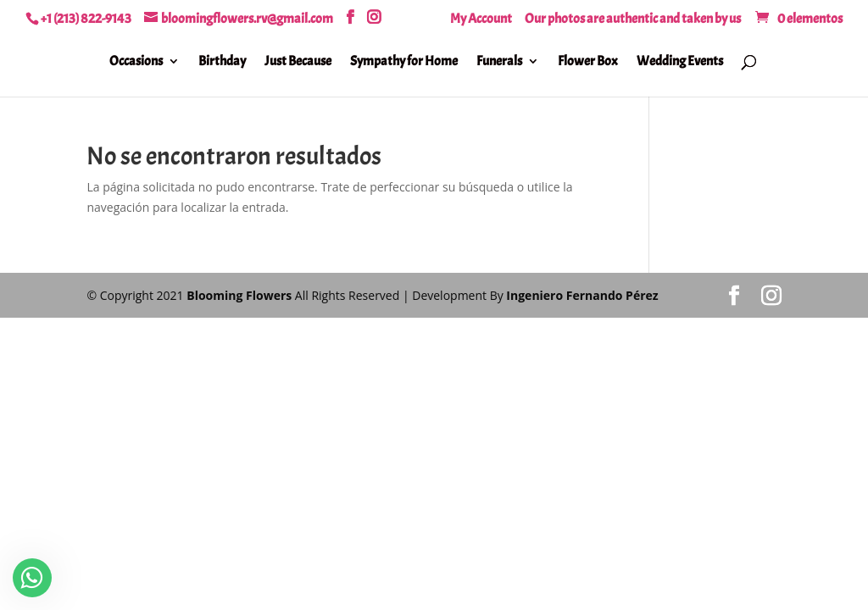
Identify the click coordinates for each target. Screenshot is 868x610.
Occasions (136, 62)
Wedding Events (680, 62)
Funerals (499, 62)
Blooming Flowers (239, 295)
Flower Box (588, 62)
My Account (481, 19)
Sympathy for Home (404, 62)
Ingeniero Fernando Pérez (582, 295)
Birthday (222, 62)
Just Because (298, 62)
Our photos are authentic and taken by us (633, 19)
